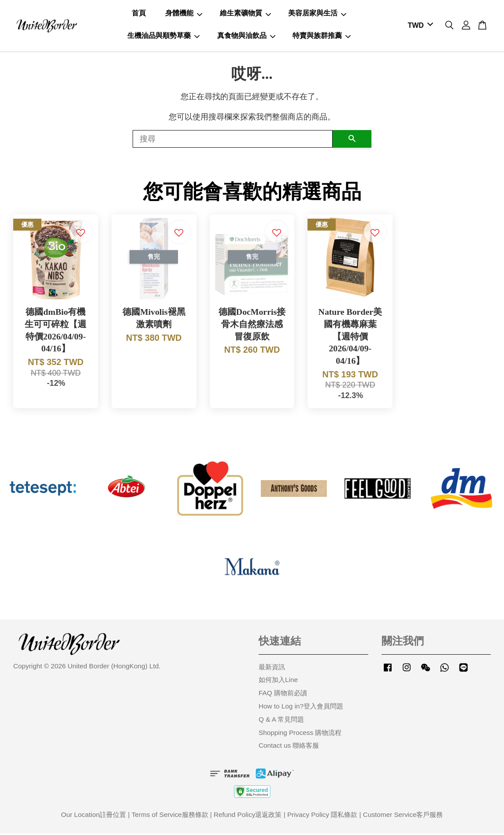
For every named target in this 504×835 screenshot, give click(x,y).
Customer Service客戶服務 (403, 816)
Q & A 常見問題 (281, 721)
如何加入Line (278, 681)
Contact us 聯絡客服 (289, 747)
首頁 (139, 14)
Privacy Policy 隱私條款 (322, 816)
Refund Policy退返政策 (248, 816)
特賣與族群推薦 (322, 36)
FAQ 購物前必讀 (283, 694)
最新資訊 (272, 668)
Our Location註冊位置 (94, 816)
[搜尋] (233, 140)
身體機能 (184, 14)
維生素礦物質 (245, 14)
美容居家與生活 (317, 14)
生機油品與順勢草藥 (163, 36)
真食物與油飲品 (246, 36)
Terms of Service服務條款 (170, 816)
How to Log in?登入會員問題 (301, 707)
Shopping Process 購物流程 (300, 734)
